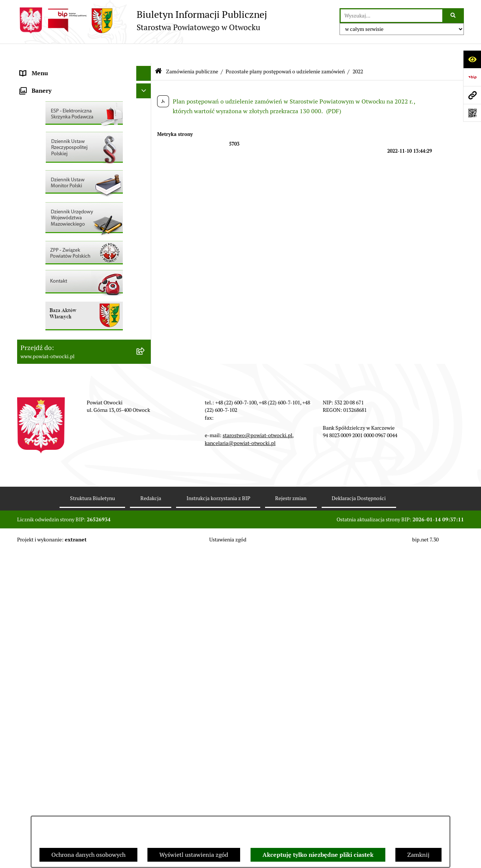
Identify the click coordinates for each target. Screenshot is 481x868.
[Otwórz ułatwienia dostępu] (472, 59)
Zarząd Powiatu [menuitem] (41, 83)
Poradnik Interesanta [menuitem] (48, 113)
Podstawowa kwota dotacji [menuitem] (55, 307)
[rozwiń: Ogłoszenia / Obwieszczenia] (145, 203)
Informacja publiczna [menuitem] (48, 173)
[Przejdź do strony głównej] (142, 20)
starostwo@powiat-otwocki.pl (257, 752)
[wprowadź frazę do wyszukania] (391, 16)
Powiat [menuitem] (29, 128)
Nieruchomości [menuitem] (40, 277)
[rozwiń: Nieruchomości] (145, 277)
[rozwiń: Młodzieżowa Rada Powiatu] (145, 98)
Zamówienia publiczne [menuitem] (50, 292)
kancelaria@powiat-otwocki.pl (240, 760)
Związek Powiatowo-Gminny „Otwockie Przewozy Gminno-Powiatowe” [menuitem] (73, 371)
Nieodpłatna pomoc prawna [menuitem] (57, 143)
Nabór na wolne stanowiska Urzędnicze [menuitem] (73, 262)
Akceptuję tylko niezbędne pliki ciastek (318, 855)
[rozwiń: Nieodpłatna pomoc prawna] (145, 143)
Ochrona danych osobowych (88, 855)
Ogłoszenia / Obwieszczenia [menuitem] (58, 202)
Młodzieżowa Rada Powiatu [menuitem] (57, 98)
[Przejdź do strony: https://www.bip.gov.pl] (472, 77)
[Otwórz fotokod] (472, 113)
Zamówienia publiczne (192, 51)
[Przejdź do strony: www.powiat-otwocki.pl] (472, 95)
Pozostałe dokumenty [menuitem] (49, 187)
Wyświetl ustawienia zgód (194, 855)
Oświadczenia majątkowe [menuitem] (54, 336)
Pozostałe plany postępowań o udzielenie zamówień (285, 51)
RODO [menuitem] (28, 158)
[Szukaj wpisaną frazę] (454, 16)
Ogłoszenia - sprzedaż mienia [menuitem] (59, 217)
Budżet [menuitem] (29, 351)
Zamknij (418, 855)
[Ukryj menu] (144, 54)
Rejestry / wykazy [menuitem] (43, 247)
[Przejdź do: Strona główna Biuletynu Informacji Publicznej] (158, 52)
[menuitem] (84, 322)
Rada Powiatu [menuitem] (38, 68)
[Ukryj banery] (144, 408)
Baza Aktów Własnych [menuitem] (49, 390)
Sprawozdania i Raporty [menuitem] (52, 232)
